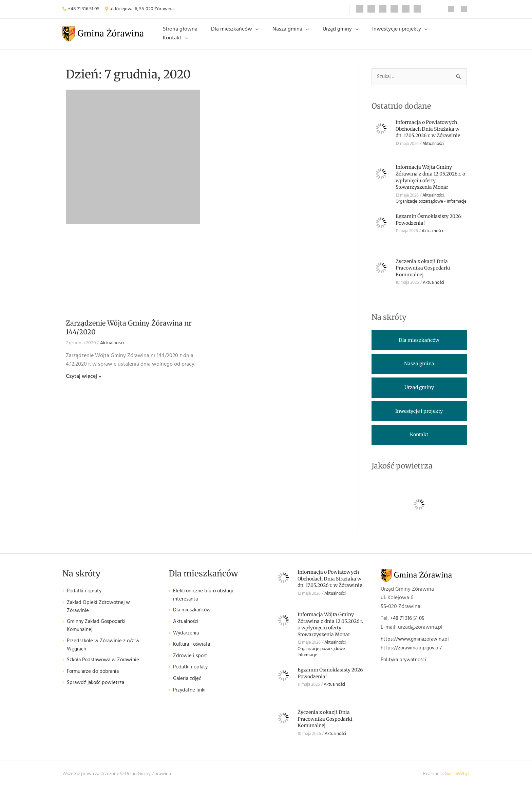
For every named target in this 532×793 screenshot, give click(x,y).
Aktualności (112, 348)
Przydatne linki (190, 697)
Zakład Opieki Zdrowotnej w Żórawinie (100, 613)
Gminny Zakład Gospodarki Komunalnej (99, 633)
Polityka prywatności (405, 666)
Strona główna (199, 36)
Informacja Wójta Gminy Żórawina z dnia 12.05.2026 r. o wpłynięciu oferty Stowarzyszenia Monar (430, 183)
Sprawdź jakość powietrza (97, 691)
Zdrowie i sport (191, 662)
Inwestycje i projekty (394, 36)
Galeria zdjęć (188, 686)
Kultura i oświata (193, 651)
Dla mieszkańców (245, 36)
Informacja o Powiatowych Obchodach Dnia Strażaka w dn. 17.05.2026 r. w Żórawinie (428, 135)
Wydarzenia (187, 640)
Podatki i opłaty (85, 597)
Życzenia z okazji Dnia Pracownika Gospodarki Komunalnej (423, 273)
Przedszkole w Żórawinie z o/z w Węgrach (105, 653)
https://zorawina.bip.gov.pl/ (413, 653)
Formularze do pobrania (94, 680)
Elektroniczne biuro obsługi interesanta (205, 601)
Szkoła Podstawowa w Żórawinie (106, 669)
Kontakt (443, 36)
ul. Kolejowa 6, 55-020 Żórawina (142, 9)
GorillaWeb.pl (456, 780)
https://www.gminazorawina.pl (417, 645)
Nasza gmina (296, 36)
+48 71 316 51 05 (84, 9)
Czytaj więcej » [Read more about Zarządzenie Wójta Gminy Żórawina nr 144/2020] (83, 382)
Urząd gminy (340, 36)
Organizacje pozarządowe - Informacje (431, 207)
